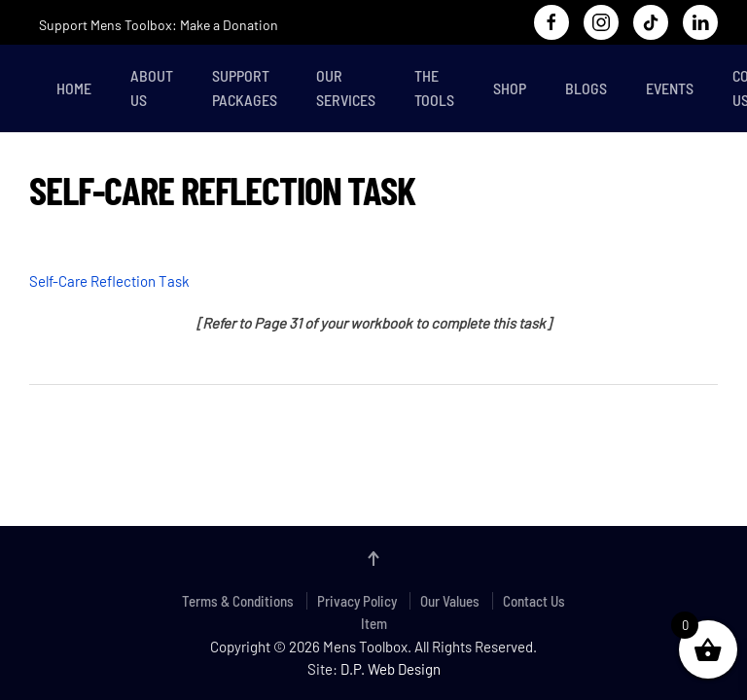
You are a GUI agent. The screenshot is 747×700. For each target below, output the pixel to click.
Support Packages (245, 87)
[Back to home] (33, 88)
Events (670, 88)
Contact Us (534, 601)
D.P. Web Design (391, 669)
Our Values (450, 601)
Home (74, 88)
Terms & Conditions (238, 601)
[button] (373, 559)
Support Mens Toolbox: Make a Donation (159, 25)
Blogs (586, 88)
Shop (510, 88)
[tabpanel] (373, 292)
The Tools (434, 87)
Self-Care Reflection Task (109, 281)
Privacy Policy (357, 601)
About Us (152, 87)
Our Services (346, 87)
